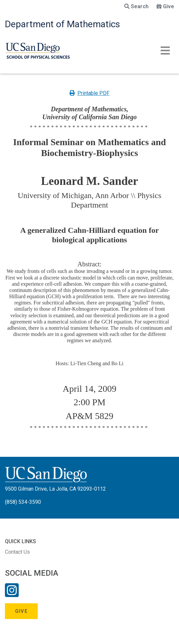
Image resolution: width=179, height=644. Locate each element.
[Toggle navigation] (165, 51)
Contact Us (17, 552)
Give (165, 6)
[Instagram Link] (12, 594)
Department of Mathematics (62, 24)
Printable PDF (89, 93)
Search (136, 6)
